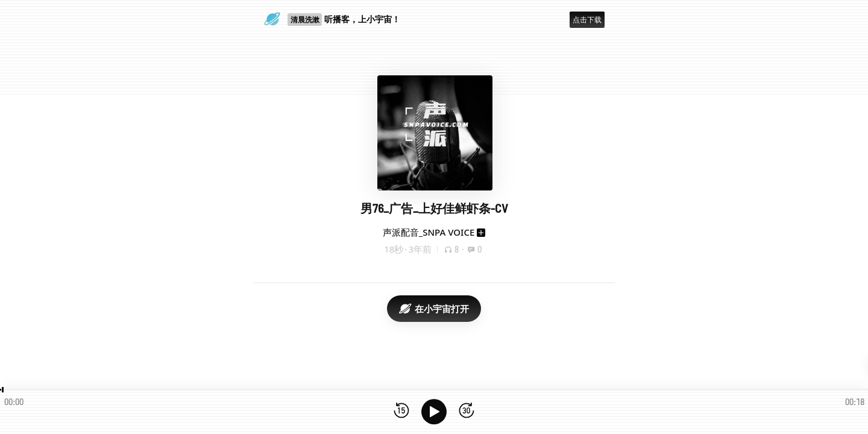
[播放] (434, 412)
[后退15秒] (401, 411)
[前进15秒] (467, 411)
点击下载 (587, 20)
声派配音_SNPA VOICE (429, 232)
